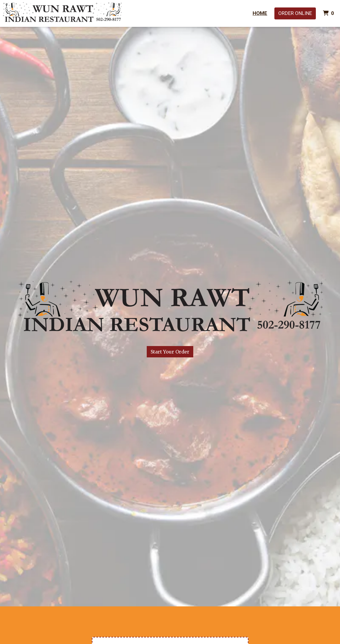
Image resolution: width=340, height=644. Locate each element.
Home (260, 13)
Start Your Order (170, 352)
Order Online (295, 13)
